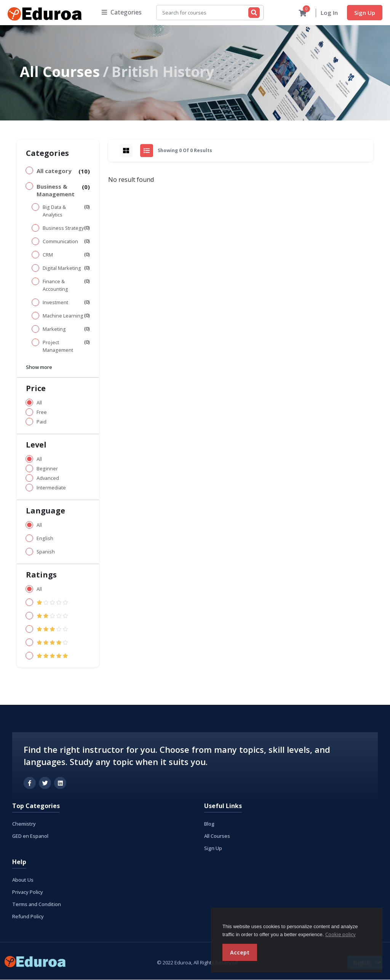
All (39, 403)
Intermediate (51, 488)
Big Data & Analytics (54, 211)
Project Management (58, 347)
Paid (42, 422)
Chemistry (24, 824)
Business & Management (56, 191)
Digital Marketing (62, 269)
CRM (48, 255)
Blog (209, 824)
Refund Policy (28, 917)
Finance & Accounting (55, 286)
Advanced (48, 479)
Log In (329, 13)
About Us (23, 880)
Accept (240, 952)
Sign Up (365, 13)
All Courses (60, 72)
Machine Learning (63, 316)
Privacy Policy (28, 892)
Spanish (46, 552)
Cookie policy (340, 934)
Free (42, 413)
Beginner (47, 469)
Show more (39, 367)
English (45, 539)
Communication (60, 242)
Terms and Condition (37, 905)
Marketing (54, 330)
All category (54, 171)
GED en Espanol (30, 836)
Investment (55, 303)
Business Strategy (63, 229)
